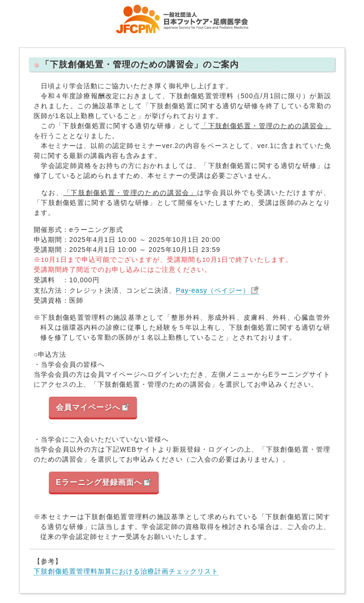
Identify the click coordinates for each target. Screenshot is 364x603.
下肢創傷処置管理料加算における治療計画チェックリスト (126, 571)
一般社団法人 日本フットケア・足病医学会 (182, 19)
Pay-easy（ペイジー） (213, 290)
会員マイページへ (88, 407)
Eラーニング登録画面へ (99, 482)
